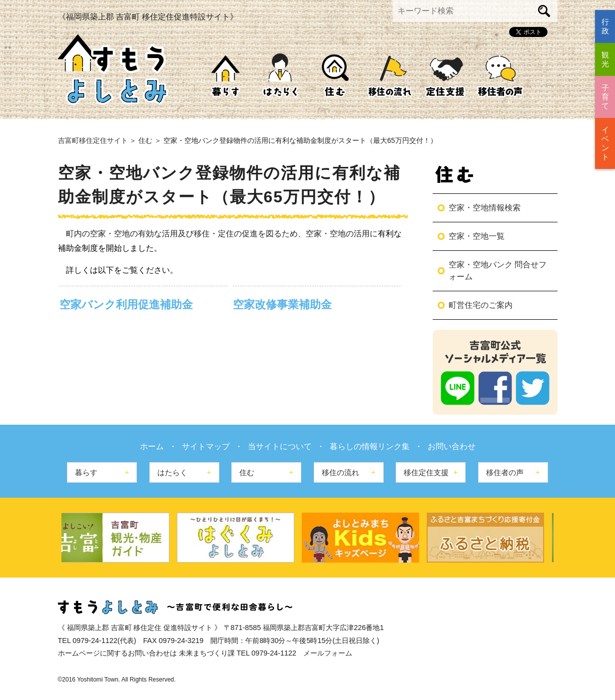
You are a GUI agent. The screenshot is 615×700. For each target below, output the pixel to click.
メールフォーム (328, 653)
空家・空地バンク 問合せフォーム (498, 271)
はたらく (280, 76)
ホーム (152, 446)
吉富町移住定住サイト (93, 140)
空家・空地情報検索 (485, 208)
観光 (605, 59)
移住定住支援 (445, 76)
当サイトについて (280, 446)
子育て (605, 97)
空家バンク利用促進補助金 (126, 305)
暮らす (225, 76)
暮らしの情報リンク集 (370, 446)
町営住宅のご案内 (481, 305)
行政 (605, 26)
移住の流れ (390, 76)
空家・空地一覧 (477, 236)
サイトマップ (206, 446)
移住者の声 (500, 76)
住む (335, 76)
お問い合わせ (452, 446)
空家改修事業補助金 (282, 305)
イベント (605, 143)
